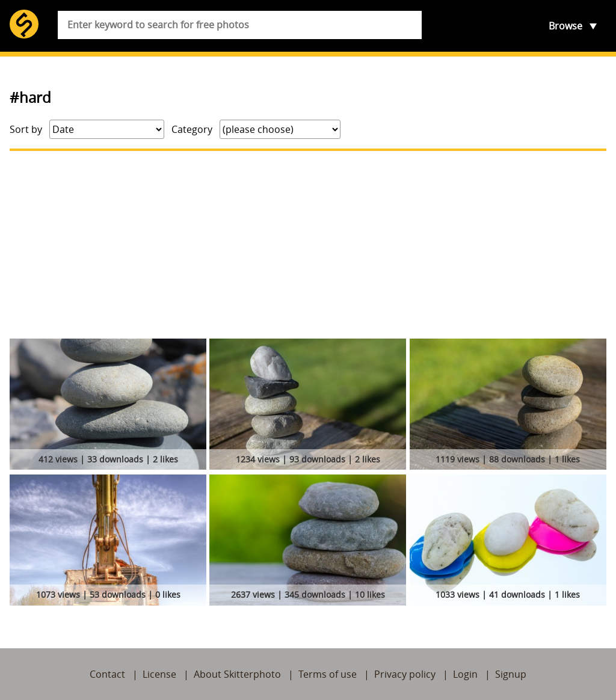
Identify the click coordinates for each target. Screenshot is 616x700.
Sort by (26, 129)
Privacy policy (405, 674)
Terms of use (328, 674)
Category (192, 129)
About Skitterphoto (237, 674)
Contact (107, 674)
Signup (511, 674)
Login (465, 674)
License (159, 674)
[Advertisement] (308, 245)
